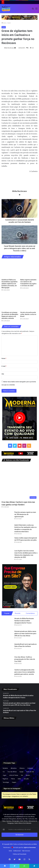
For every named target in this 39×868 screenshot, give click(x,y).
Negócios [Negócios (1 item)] (5, 779)
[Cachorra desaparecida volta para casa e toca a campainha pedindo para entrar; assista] (7, 674)
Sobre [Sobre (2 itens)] (19, 779)
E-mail (4, 366)
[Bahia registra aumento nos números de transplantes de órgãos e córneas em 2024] (29, 269)
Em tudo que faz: (24, 847)
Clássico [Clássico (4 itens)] (22, 768)
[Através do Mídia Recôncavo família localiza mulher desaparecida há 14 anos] (7, 623)
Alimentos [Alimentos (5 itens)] (14, 768)
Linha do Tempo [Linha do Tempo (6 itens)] (14, 775)
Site (3, 374)
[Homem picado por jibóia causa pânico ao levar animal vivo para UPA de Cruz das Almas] (7, 636)
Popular (7, 613)
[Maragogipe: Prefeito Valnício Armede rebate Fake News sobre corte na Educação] (7, 740)
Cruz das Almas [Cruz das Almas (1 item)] (12, 772)
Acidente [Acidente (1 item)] (5, 768)
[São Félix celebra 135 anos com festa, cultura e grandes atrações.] (32, 752)
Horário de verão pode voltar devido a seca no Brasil (28, 314)
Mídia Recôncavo (9, 48)
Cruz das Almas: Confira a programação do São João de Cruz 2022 (25, 659)
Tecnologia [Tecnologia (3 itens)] (6, 782)
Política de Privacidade (20, 854)
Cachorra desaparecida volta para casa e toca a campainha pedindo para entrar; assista (24, 672)
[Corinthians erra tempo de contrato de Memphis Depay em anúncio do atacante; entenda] (10, 302)
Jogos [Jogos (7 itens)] (4, 775)
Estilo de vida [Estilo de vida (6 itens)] (30, 772)
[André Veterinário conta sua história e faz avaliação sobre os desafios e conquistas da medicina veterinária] (7, 530)
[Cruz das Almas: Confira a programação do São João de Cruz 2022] (7, 662)
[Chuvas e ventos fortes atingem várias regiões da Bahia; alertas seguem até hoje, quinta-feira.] (19, 752)
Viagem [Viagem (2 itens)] (14, 782)
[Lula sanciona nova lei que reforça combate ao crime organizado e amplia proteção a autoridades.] (19, 727)
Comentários (30, 613)
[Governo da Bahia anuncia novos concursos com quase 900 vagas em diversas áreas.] (32, 727)
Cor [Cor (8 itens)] (4, 772)
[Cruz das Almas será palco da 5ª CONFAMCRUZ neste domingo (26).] (7, 752)
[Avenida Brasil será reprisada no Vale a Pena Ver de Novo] (7, 649)
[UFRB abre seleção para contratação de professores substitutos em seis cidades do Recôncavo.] (32, 740)
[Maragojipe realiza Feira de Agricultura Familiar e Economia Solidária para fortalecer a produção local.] (19, 740)
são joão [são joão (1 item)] (26, 779)
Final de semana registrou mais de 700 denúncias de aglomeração (25, 514)
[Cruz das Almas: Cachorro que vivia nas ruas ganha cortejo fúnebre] (19, 482)
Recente (18, 613)
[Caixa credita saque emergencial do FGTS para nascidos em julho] (7, 543)
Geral (9, 23)
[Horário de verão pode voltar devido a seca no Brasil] (29, 302)
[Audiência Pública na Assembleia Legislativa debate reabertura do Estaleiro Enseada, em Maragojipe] (10, 269)
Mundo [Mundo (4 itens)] (28, 775)
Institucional (17, 851)
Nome (4, 358)
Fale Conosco (26, 851)
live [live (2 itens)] (22, 775)
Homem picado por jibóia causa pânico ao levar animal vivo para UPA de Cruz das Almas (25, 634)
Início (4, 23)
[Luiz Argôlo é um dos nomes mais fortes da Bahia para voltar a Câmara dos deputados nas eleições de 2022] (7, 555)
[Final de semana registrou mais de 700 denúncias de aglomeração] (7, 517)
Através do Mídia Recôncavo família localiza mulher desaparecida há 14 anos (24, 621)
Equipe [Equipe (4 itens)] (21, 772)
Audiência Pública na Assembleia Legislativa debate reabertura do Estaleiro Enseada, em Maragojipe (9, 284)
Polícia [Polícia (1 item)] (13, 779)
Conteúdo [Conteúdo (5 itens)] (30, 768)
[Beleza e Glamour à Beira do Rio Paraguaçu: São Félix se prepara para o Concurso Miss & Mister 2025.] (7, 727)
